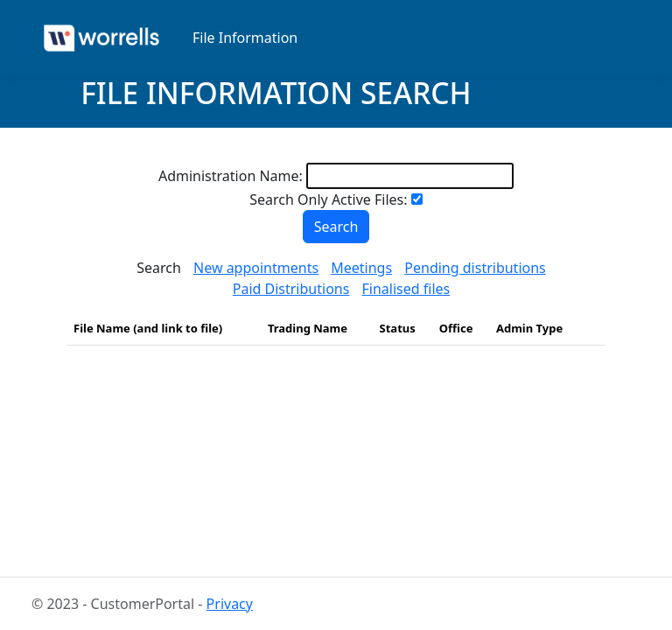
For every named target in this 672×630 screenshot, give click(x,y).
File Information (245, 38)
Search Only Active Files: (328, 199)
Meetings (361, 268)
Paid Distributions (291, 289)
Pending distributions (475, 268)
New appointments (256, 268)
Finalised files (406, 289)
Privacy (230, 604)
